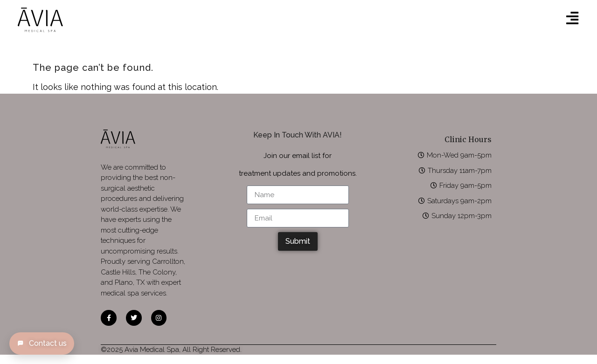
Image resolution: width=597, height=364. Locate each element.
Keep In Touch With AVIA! (298, 135)
